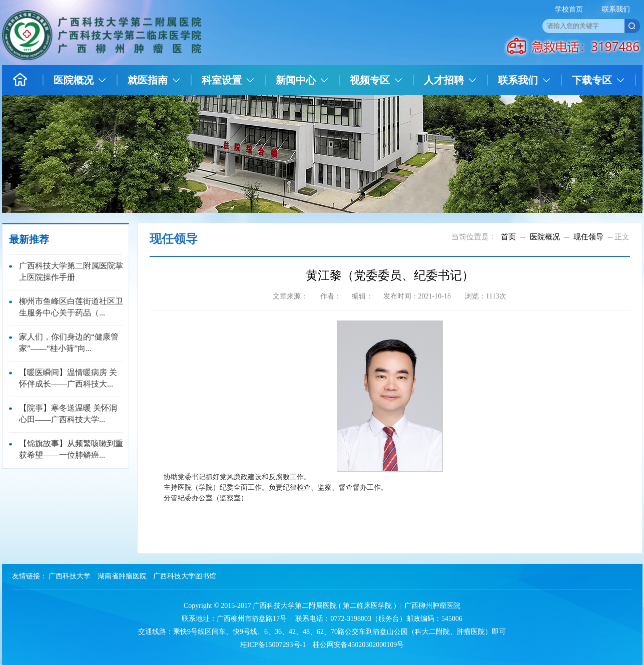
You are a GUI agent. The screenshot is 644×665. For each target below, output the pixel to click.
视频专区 (370, 80)
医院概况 (74, 80)
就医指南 (148, 80)
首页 (508, 237)
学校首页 (569, 9)
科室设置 (222, 80)
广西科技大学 (70, 576)
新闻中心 (296, 80)
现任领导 (588, 237)
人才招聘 (444, 80)
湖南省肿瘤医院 (122, 576)
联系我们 (616, 9)
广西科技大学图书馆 (185, 576)
